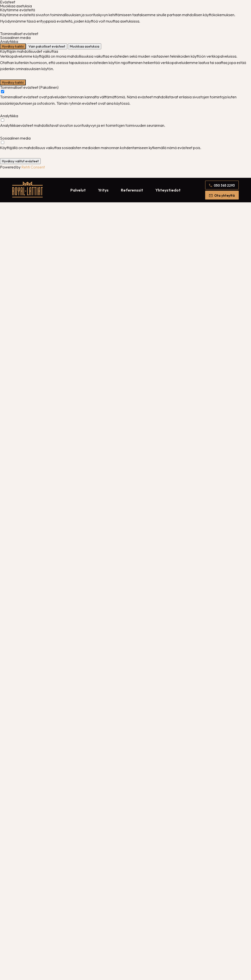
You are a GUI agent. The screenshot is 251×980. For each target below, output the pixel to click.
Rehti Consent (33, 167)
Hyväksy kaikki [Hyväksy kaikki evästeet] (13, 46)
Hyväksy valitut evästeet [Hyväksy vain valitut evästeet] (20, 161)
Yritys (103, 190)
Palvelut (78, 190)
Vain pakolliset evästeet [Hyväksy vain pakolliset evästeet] (47, 46)
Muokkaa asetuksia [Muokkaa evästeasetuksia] (85, 46)
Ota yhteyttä (225, 195)
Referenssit (132, 190)
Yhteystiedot (168, 190)
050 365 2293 (224, 185)
